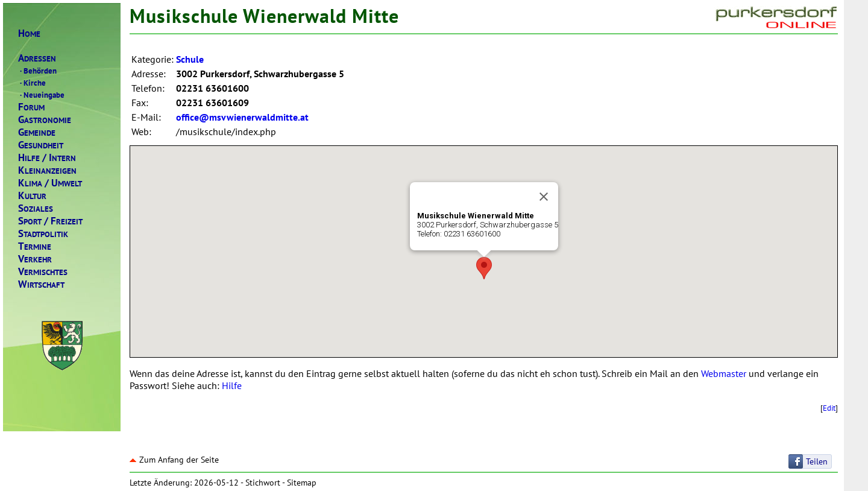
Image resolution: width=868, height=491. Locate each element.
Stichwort (263, 483)
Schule (190, 59)
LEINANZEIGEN (47, 170)
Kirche (32, 83)
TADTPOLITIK (43, 234)
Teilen (817, 461)
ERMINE (35, 246)
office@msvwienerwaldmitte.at (242, 117)
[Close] (544, 197)
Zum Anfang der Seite (174, 460)
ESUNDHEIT (41, 145)
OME (29, 33)
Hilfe (232, 385)
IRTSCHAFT (41, 284)
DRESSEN (37, 58)
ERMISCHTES (43, 272)
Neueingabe (41, 95)
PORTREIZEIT (50, 221)
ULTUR (32, 196)
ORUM (31, 107)
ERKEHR (35, 259)
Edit (829, 408)
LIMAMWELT (50, 183)
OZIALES (36, 208)
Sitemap (302, 483)
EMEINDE (37, 132)
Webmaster (724, 373)
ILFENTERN (47, 158)
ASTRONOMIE (45, 120)
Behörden (37, 71)
